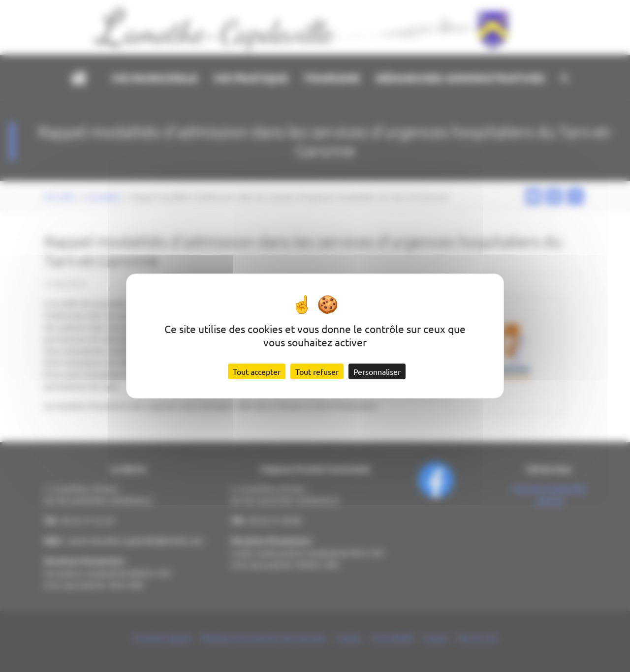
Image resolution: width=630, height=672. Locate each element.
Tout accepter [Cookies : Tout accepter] (257, 371)
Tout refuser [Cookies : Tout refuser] (317, 371)
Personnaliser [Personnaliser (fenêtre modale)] (377, 371)
